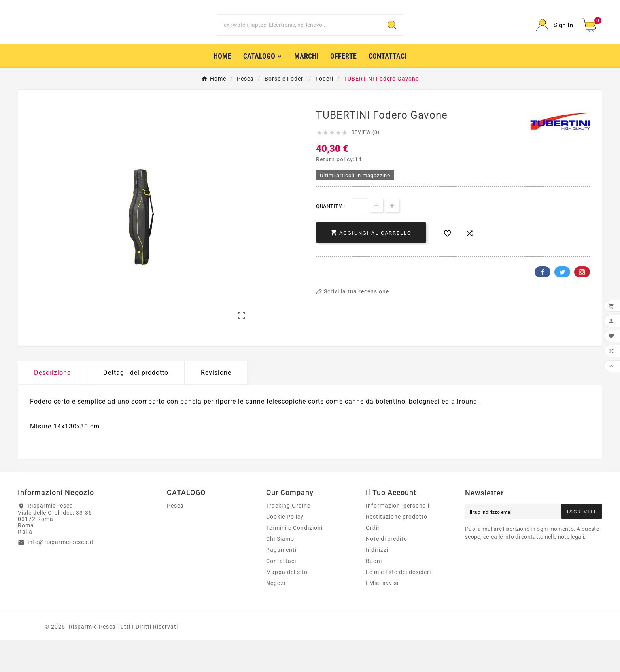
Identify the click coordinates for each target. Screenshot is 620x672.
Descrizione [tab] (52, 404)
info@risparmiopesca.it (61, 574)
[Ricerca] (300, 37)
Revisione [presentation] (216, 404)
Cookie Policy (285, 549)
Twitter (562, 295)
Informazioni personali (398, 538)
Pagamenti (281, 582)
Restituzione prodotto (397, 549)
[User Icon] (555, 37)
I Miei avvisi (382, 615)
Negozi (276, 615)
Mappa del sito (287, 604)
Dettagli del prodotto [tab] (136, 404)
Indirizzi (377, 582)
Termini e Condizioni (294, 560)
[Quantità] (360, 229)
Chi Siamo (280, 571)
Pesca (175, 538)
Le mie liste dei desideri (398, 604)
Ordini (374, 560)
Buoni (374, 593)
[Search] (392, 37)
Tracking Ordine (288, 538)
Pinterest (582, 295)
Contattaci (281, 593)
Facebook (542, 295)
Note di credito (387, 571)
